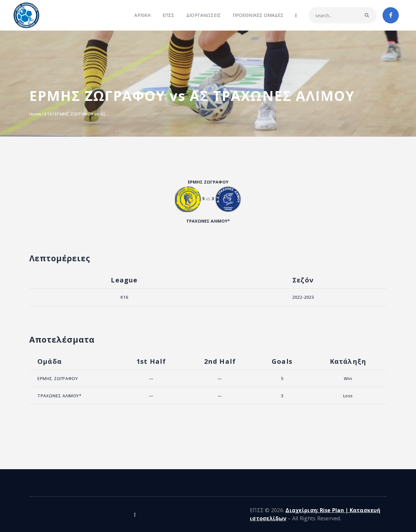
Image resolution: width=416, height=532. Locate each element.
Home (35, 114)
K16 (48, 114)
